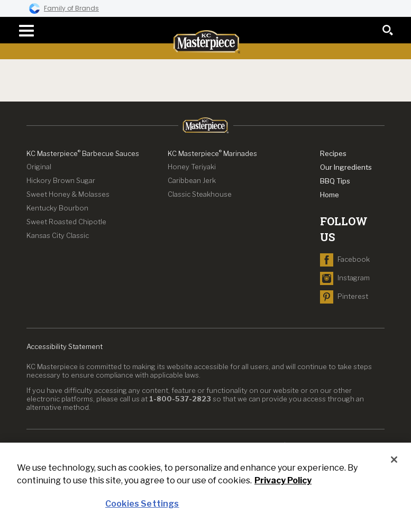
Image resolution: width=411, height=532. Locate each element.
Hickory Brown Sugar (61, 180)
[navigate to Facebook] (345, 259)
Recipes (333, 153)
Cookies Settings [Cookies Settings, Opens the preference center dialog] (142, 504)
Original (39, 167)
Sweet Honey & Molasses (68, 194)
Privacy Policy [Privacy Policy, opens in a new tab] (283, 480)
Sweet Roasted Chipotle (66, 222)
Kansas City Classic (58, 235)
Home (330, 195)
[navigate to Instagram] (345, 278)
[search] (388, 30)
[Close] (394, 460)
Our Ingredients (346, 167)
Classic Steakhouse (200, 194)
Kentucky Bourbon (57, 208)
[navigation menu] (23, 31)
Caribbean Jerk (192, 180)
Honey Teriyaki (192, 167)
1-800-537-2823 (180, 399)
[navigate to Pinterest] (344, 296)
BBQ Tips (335, 181)
